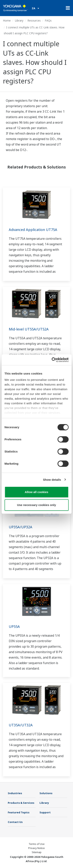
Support (45, 812)
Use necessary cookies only (36, 505)
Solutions (46, 793)
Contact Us (15, 822)
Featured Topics (19, 812)
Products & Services (21, 803)
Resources (34, 20)
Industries (15, 793)
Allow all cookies (36, 492)
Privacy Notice (36, 848)
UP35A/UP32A (21, 527)
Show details (52, 480)
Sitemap (37, 852)
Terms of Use (37, 844)
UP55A (14, 626)
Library (19, 20)
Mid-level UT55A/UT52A (29, 329)
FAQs (48, 20)
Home (7, 20)
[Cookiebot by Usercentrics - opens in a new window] (52, 360)
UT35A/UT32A (21, 725)
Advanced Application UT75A (33, 230)
